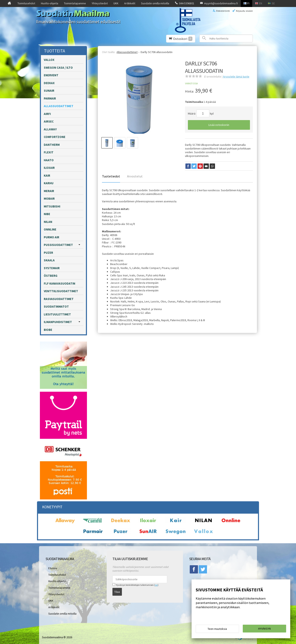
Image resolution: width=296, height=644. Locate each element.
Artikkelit (130, 3)
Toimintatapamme (75, 3)
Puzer (48, 253)
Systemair (52, 268)
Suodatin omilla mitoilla (155, 3)
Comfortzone (55, 137)
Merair (49, 191)
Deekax (49, 83)
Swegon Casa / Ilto (58, 68)
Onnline (50, 229)
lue (156, 585)
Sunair (49, 91)
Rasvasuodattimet (59, 299)
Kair (47, 175)
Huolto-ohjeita (50, 3)
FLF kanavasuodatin (60, 283)
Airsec (49, 121)
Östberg (51, 276)
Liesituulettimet (57, 314)
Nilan (48, 222)
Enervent (51, 75)
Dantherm (52, 145)
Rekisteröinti (223, 11)
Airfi (47, 114)
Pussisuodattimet (58, 245)
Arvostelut (135, 176)
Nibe (47, 214)
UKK (116, 3)
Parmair (50, 98)
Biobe (48, 330)
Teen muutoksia (217, 630)
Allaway (50, 129)
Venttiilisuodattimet (61, 291)
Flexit (49, 152)
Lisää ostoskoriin (219, 125)
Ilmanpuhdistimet (58, 322)
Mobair (49, 199)
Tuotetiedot (111, 176)
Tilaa (117, 590)
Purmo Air (51, 237)
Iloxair (49, 168)
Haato (49, 160)
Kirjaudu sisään (244, 11)
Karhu (49, 183)
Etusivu (50, 568)
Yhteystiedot (100, 3)
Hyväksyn (264, 630)
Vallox (49, 60)
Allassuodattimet (59, 106)
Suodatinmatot (56, 306)
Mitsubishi (52, 206)
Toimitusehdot (26, 3)
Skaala (49, 260)
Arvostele (236, 76)
